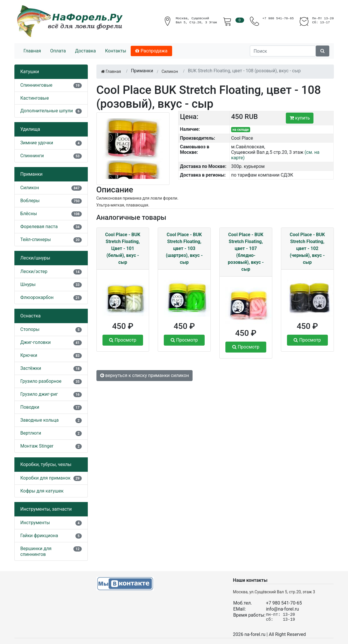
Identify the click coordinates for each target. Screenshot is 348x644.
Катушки (30, 72)
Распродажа (151, 51)
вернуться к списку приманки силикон (145, 375)
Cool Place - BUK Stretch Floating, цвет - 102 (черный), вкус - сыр (307, 248)
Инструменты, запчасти (46, 509)
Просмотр (123, 340)
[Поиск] (283, 51)
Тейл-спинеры (36, 239)
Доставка (85, 51)
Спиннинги (32, 156)
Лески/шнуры (35, 258)
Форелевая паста (39, 227)
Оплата (58, 51)
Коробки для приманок (46, 478)
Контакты (116, 51)
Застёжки (31, 368)
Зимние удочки (37, 143)
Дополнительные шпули (47, 111)
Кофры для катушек (42, 491)
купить (300, 118)
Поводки (30, 407)
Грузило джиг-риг (39, 394)
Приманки (32, 174)
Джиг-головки (36, 342)
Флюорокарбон (37, 297)
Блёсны (29, 214)
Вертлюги (31, 433)
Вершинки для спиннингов (36, 551)
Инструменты (35, 523)
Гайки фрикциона (39, 536)
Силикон (30, 188)
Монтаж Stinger (37, 446)
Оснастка (31, 316)
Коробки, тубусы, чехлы (46, 464)
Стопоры (30, 329)
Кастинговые (35, 98)
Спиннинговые (37, 85)
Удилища (30, 129)
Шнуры (28, 284)
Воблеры (30, 201)
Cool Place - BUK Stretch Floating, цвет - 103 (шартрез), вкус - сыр (184, 248)
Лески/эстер (34, 271)
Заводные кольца (40, 420)
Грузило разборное (41, 381)
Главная (32, 51)
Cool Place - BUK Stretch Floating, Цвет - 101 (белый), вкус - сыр (123, 248)
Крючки (29, 355)
